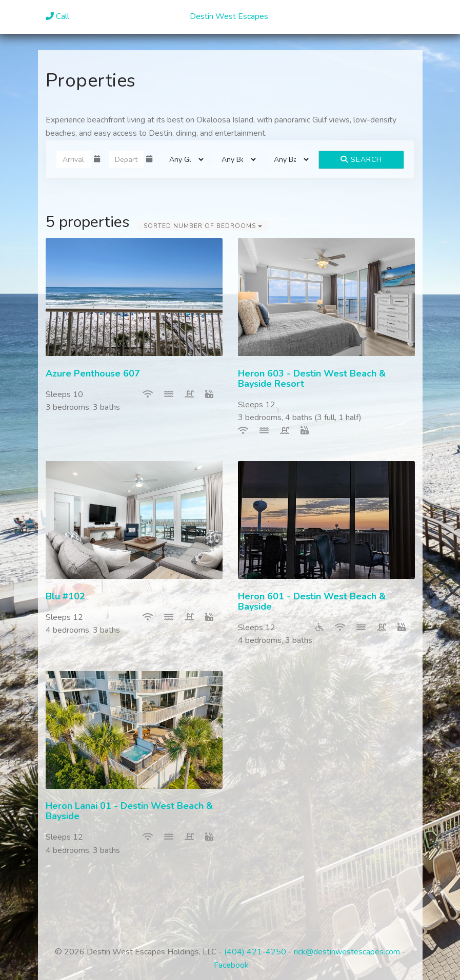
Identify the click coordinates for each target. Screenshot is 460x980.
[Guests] (183, 159)
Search (361, 160)
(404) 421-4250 (255, 952)
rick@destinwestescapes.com (347, 952)
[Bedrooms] (235, 159)
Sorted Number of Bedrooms (203, 226)
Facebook (231, 965)
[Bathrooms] (288, 159)
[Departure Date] (126, 159)
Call (57, 16)
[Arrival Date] (74, 159)
